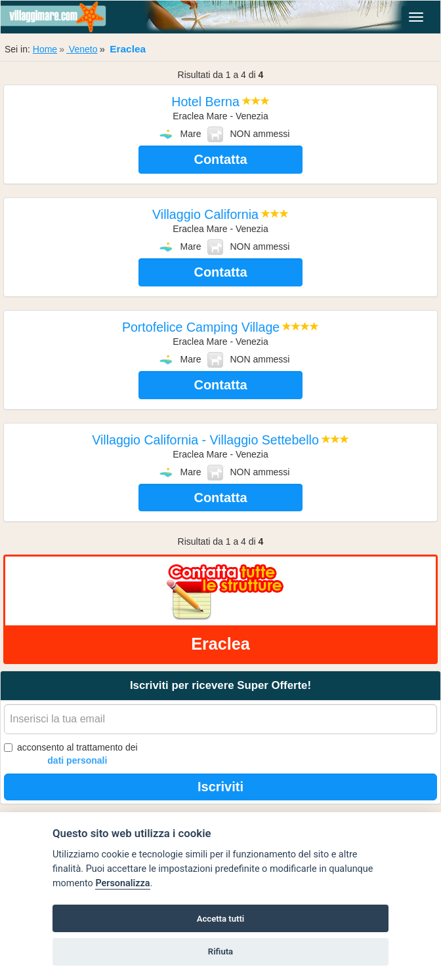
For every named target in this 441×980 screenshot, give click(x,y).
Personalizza (122, 883)
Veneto (82, 49)
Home (45, 49)
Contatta (220, 159)
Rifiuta (220, 951)
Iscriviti (220, 787)
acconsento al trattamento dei (71, 755)
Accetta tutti (221, 919)
